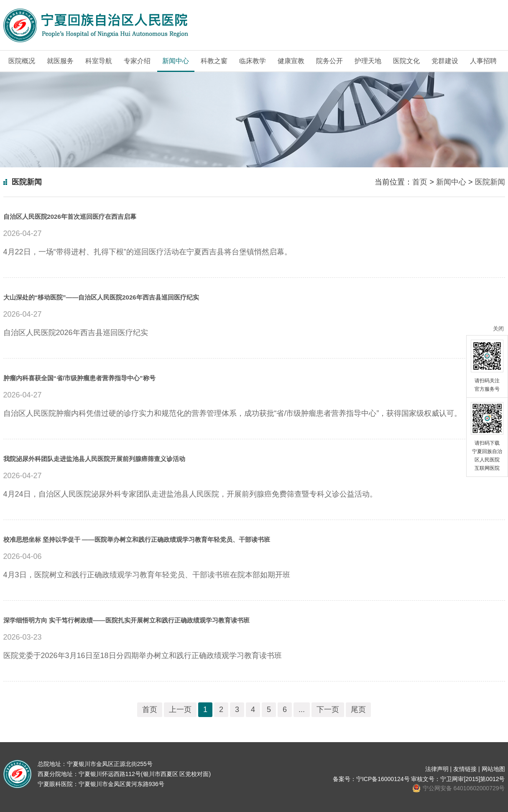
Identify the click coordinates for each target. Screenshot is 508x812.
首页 (420, 182)
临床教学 (253, 61)
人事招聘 (483, 61)
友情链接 (465, 769)
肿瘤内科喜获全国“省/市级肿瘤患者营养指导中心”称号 (79, 378)
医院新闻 (490, 182)
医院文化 (406, 61)
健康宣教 (291, 61)
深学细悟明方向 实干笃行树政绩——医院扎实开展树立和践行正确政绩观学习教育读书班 (126, 620)
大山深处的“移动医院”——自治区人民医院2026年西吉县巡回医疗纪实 (101, 297)
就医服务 (60, 61)
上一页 (180, 710)
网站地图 (493, 769)
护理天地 (368, 61)
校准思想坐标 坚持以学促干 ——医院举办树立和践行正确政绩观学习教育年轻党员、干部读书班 (137, 539)
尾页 (358, 710)
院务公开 (329, 61)
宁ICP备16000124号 (383, 779)
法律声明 (437, 769)
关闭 (498, 329)
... (302, 710)
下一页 (328, 710)
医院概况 (22, 61)
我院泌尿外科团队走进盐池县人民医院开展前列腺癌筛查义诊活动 (94, 459)
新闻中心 (176, 61)
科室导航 (99, 61)
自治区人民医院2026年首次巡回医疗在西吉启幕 (70, 216)
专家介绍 (137, 61)
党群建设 (445, 61)
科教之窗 (214, 61)
